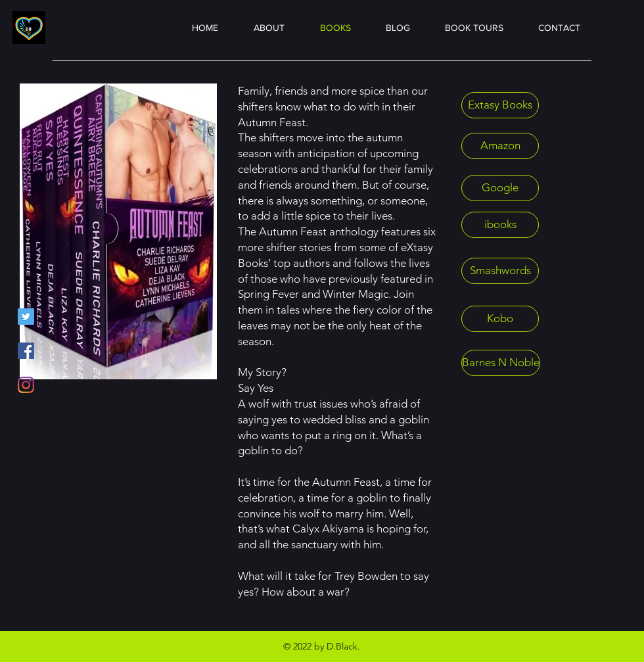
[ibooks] (500, 225)
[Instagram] (26, 385)
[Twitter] (26, 317)
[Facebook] (26, 351)
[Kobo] (500, 319)
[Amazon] (500, 146)
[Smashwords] (500, 271)
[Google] (500, 188)
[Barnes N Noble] (501, 363)
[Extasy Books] (500, 105)
